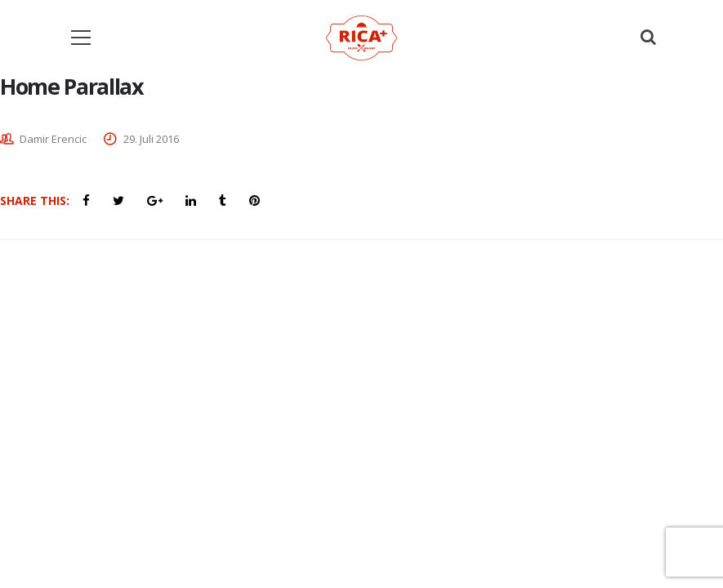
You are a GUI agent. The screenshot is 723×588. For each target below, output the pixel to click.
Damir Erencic (53, 139)
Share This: (35, 200)
